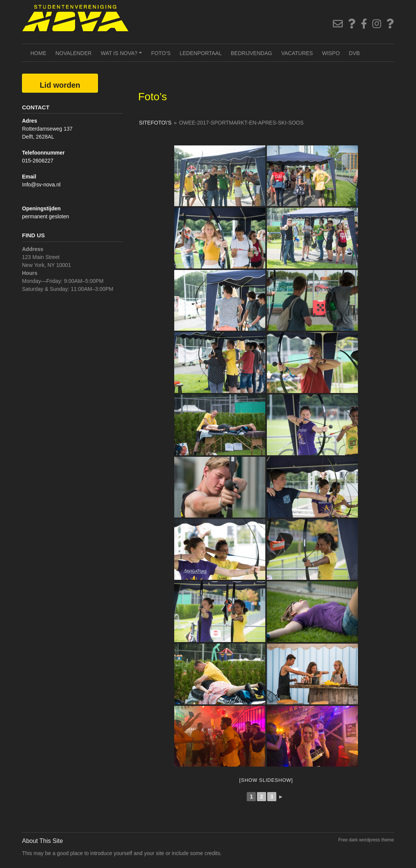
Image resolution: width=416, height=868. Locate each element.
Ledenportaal (201, 53)
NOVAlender (73, 53)
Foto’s (161, 53)
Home (38, 53)
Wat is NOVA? (122, 56)
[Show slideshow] (266, 780)
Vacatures (297, 53)
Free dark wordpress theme (366, 840)
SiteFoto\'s (155, 123)
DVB (354, 53)
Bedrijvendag (251, 53)
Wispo (331, 53)
